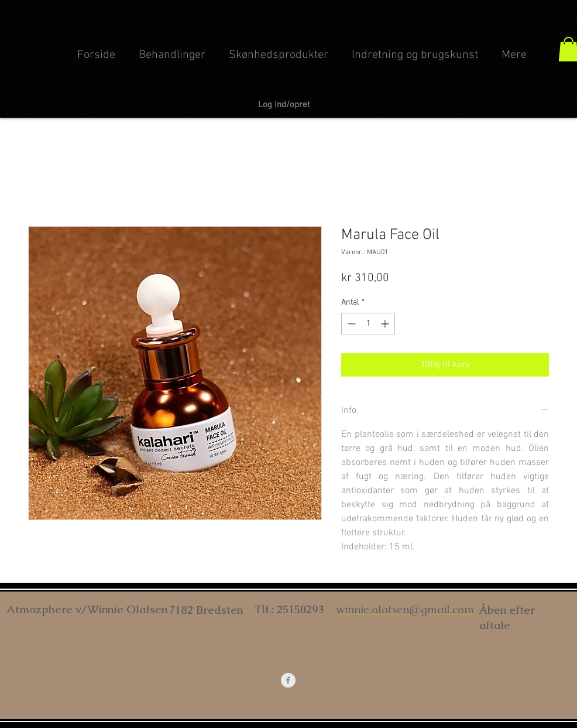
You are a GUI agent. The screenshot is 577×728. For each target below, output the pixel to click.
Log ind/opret (284, 105)
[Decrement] (350, 324)
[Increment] (386, 324)
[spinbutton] (368, 324)
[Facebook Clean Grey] (288, 680)
